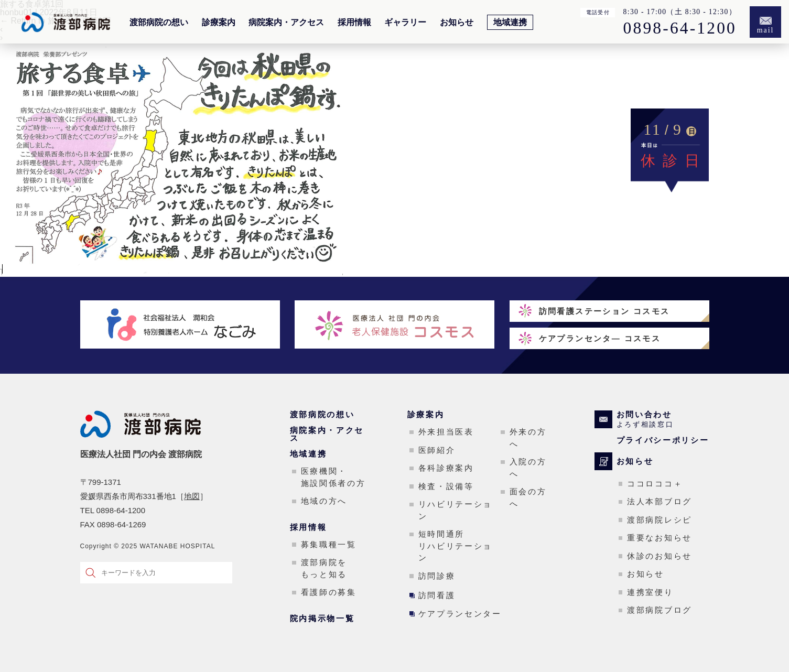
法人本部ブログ (660, 501)
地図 (192, 496)
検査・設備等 (446, 486)
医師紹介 (437, 450)
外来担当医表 (446, 432)
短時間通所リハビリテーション (456, 546)
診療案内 (219, 23)
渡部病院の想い (159, 23)
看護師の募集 (329, 592)
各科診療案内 (446, 468)
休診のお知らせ (660, 556)
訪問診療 (437, 576)
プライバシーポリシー (663, 440)
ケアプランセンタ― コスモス (600, 338)
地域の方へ (324, 501)
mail (766, 30)
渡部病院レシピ (660, 520)
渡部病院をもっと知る (324, 568)
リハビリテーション (456, 510)
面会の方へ (528, 497)
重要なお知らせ (660, 538)
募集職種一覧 (329, 544)
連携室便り (650, 592)
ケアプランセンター (460, 614)
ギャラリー (405, 23)
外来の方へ (528, 438)
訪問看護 (437, 595)
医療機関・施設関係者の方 (333, 477)
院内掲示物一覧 (322, 618)
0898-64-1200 (680, 28)
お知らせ (457, 23)
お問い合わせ (663, 419)
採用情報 (354, 23)
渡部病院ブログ (660, 610)
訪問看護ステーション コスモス (604, 311)
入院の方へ (528, 468)
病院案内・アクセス (286, 23)
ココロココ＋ (655, 484)
